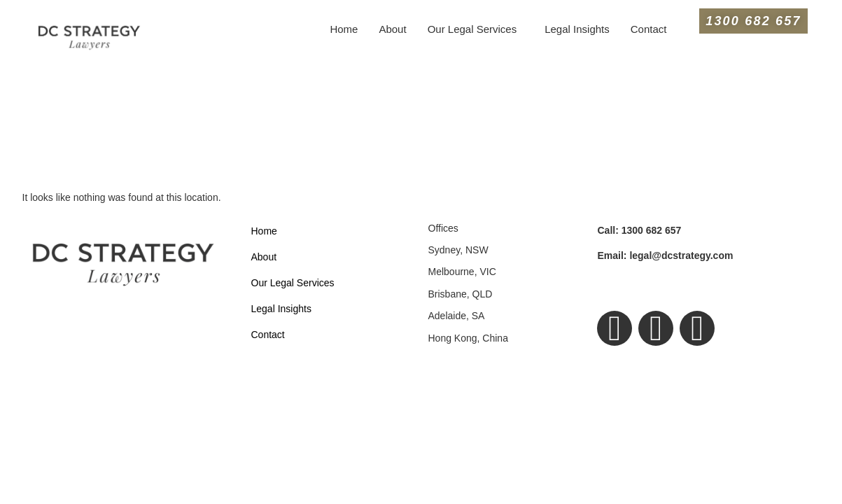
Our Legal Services (472, 29)
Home (344, 29)
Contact (649, 29)
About (392, 29)
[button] (476, 29)
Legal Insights (577, 29)
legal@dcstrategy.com (665, 255)
